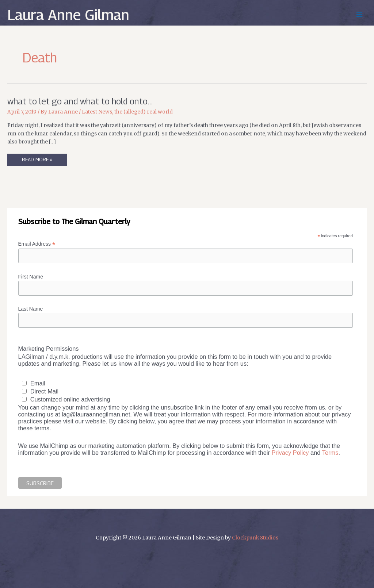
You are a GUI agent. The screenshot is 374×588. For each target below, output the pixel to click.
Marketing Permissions (49, 349)
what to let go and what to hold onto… (80, 101)
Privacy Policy (290, 453)
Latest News (97, 112)
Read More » (37, 161)
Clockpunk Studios (255, 538)
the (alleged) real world (144, 112)
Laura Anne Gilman (68, 15)
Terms (330, 453)
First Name (31, 277)
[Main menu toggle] (360, 15)
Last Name (31, 309)
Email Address (37, 244)
